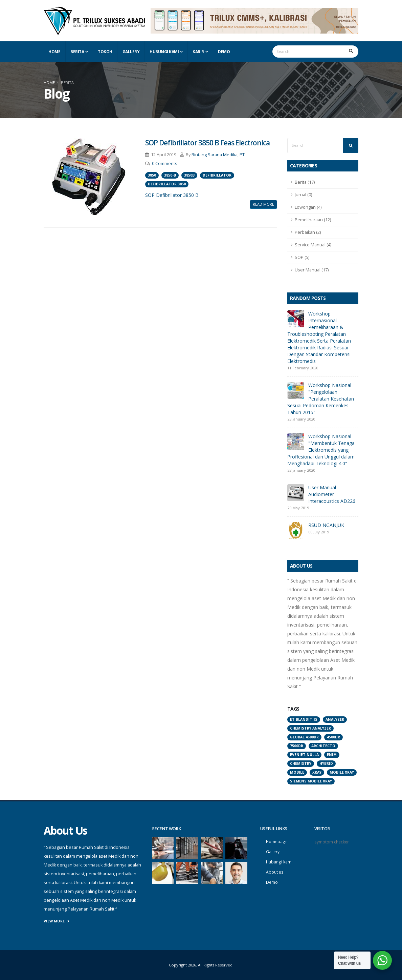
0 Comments (165, 164)
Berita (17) (305, 182)
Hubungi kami (280, 861)
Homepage (277, 841)
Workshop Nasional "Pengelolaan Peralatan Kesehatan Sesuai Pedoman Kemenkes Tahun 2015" (321, 399)
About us (275, 871)
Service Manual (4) (313, 245)
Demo (224, 52)
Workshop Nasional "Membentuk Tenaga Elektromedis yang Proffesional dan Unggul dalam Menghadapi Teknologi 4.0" (321, 450)
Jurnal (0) (303, 195)
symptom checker (332, 842)
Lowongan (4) (308, 207)
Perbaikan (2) (308, 232)
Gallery (131, 52)
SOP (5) (302, 257)
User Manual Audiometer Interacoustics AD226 (332, 494)
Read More (263, 204)
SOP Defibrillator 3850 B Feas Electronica (207, 143)
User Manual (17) (312, 270)
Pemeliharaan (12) (313, 220)
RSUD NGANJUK (326, 525)
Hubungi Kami (164, 52)
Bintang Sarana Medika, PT (218, 155)
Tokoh (105, 52)
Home (54, 52)
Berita (77, 52)
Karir (198, 52)
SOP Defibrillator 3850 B (172, 195)
